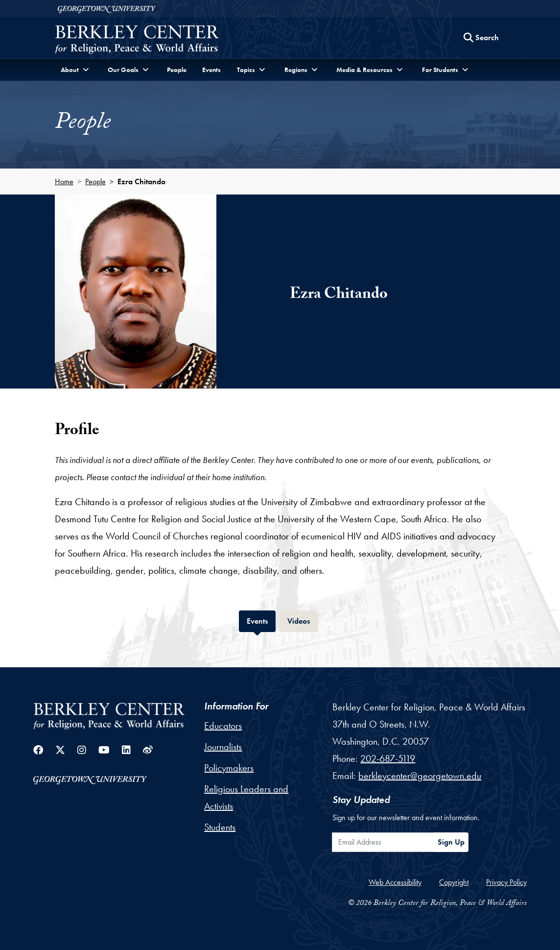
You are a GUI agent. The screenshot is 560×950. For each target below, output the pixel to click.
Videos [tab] (303, 620)
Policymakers (229, 768)
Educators (223, 726)
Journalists (223, 747)
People (177, 70)
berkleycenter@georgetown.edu (420, 776)
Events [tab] (261, 620)
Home (64, 182)
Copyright (454, 882)
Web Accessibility (395, 882)
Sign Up (451, 842)
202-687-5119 (388, 758)
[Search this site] (481, 38)
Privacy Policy (506, 882)
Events (211, 70)
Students (220, 827)
